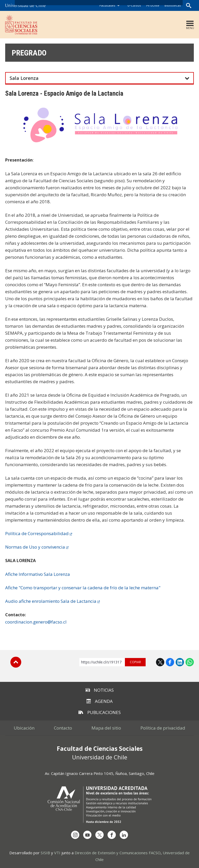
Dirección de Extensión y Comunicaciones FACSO (118, 853)
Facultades (107, 5)
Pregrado (29, 53)
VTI (57, 853)
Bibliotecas (173, 5)
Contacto (63, 728)
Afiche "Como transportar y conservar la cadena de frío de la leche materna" (83, 588)
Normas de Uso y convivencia (35, 547)
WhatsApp (190, 662)
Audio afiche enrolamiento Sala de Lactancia (51, 601)
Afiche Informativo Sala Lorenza (38, 574)
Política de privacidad (163, 728)
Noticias (100, 690)
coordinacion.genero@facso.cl (36, 622)
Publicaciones (100, 712)
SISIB (45, 853)
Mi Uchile (153, 5)
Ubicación (24, 728)
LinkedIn (180, 662)
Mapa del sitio (106, 728)
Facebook (170, 662)
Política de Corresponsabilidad (37, 533)
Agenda (100, 701)
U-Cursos (134, 5)
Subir (16, 662)
